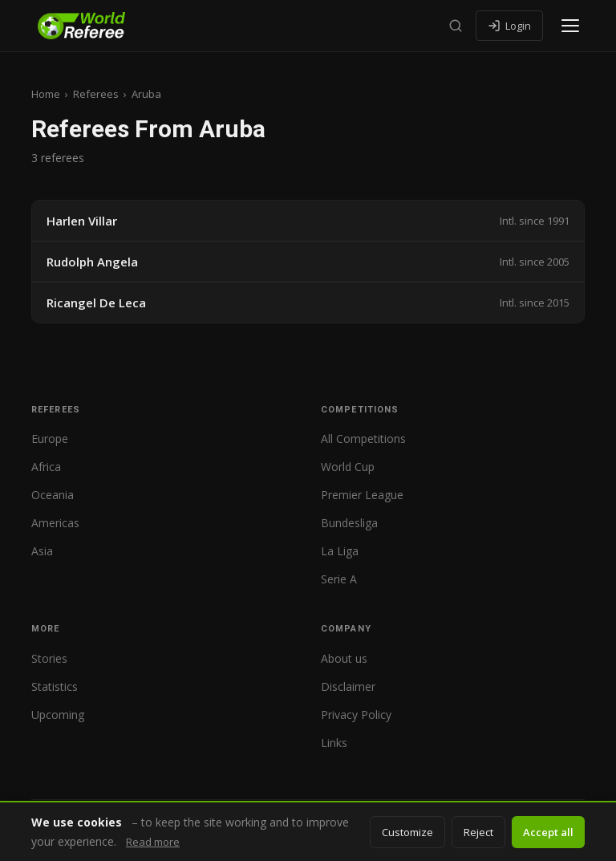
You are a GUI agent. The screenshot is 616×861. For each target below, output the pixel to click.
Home (46, 94)
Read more (153, 842)
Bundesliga (349, 523)
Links (334, 743)
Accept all (548, 832)
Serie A (339, 579)
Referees (96, 94)
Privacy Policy (356, 715)
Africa (46, 467)
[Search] (456, 26)
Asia (42, 551)
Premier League (362, 495)
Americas (55, 523)
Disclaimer (348, 686)
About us (344, 658)
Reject (478, 832)
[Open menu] (570, 26)
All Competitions (363, 439)
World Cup (348, 467)
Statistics (55, 686)
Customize (407, 832)
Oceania (53, 495)
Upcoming (58, 715)
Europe (50, 439)
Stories (49, 658)
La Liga (340, 551)
